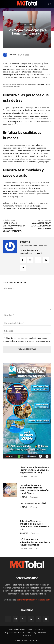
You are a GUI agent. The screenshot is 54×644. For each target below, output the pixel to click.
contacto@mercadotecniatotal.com (34, 600)
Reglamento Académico (15, 633)
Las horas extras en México (34, 503)
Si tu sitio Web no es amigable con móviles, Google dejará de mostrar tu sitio (35, 525)
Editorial (13, 55)
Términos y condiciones (37, 633)
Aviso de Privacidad (17, 630)
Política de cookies (35, 630)
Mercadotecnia (27, 25)
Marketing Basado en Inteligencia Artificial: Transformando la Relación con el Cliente (34, 489)
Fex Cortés (24, 533)
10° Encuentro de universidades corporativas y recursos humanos (35, 542)
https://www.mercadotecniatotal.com (33, 246)
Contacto (27, 636)
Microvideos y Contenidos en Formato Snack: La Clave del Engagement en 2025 (35, 470)
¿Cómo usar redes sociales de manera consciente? (41, 226)
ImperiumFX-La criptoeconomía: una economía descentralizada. (14, 227)
